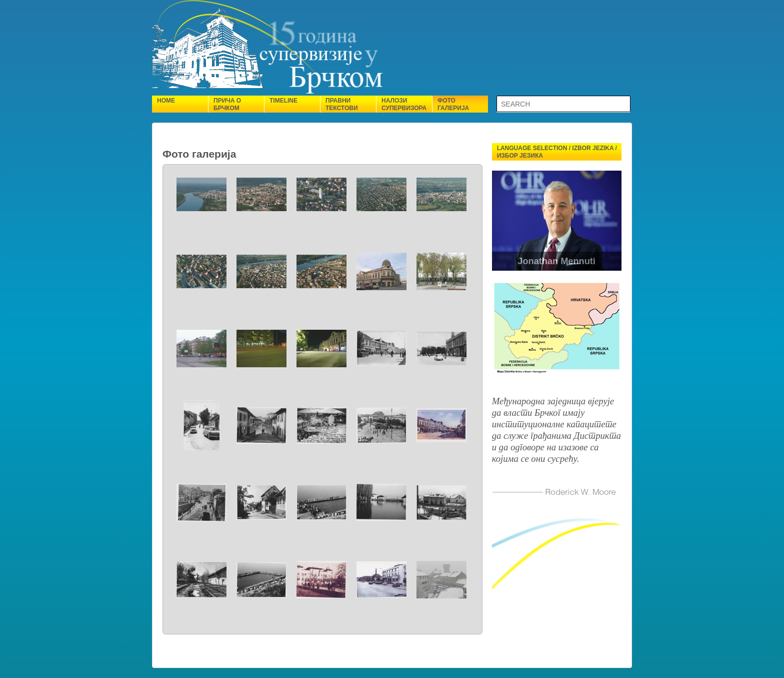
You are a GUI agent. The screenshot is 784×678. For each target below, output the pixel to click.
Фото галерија (453, 104)
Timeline (283, 101)
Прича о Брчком (227, 104)
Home (166, 101)
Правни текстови (342, 104)
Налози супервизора (404, 104)
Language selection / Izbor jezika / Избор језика (557, 152)
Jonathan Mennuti (557, 261)
